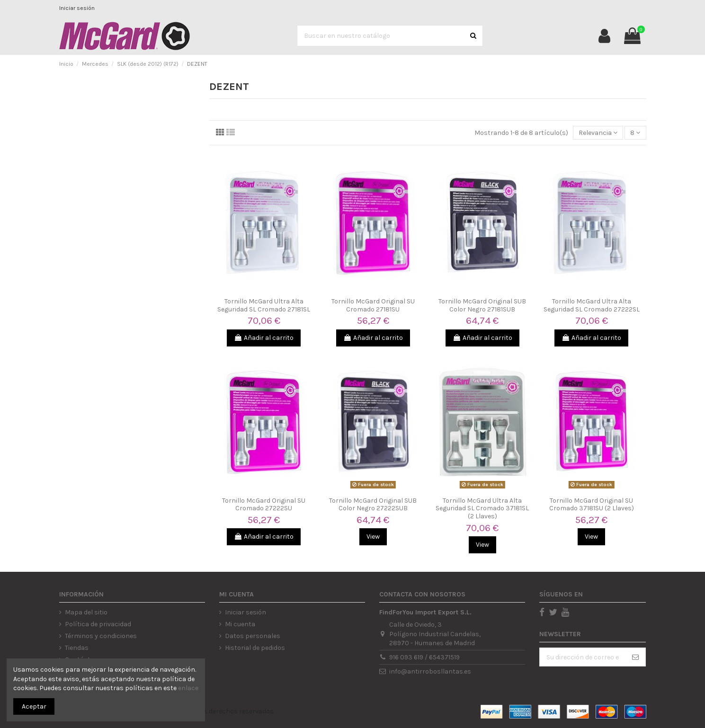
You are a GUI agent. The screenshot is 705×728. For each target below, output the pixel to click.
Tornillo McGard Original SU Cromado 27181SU (373, 305)
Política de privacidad (98, 624)
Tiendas (77, 648)
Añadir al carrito (264, 338)
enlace (188, 688)
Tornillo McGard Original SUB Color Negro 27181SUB (482, 305)
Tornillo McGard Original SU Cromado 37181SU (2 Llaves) (592, 505)
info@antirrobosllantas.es (430, 671)
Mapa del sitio (86, 612)
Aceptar (34, 706)
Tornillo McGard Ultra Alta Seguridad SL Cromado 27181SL (264, 305)
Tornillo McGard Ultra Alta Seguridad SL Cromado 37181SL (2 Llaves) (482, 509)
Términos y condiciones (101, 636)
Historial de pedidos (255, 648)
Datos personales (253, 636)
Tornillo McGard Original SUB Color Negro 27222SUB (373, 505)
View (373, 537)
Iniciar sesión (77, 8)
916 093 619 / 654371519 (424, 657)
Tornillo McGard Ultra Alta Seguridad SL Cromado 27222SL (592, 305)
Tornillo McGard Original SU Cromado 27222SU (264, 505)
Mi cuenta (240, 624)
